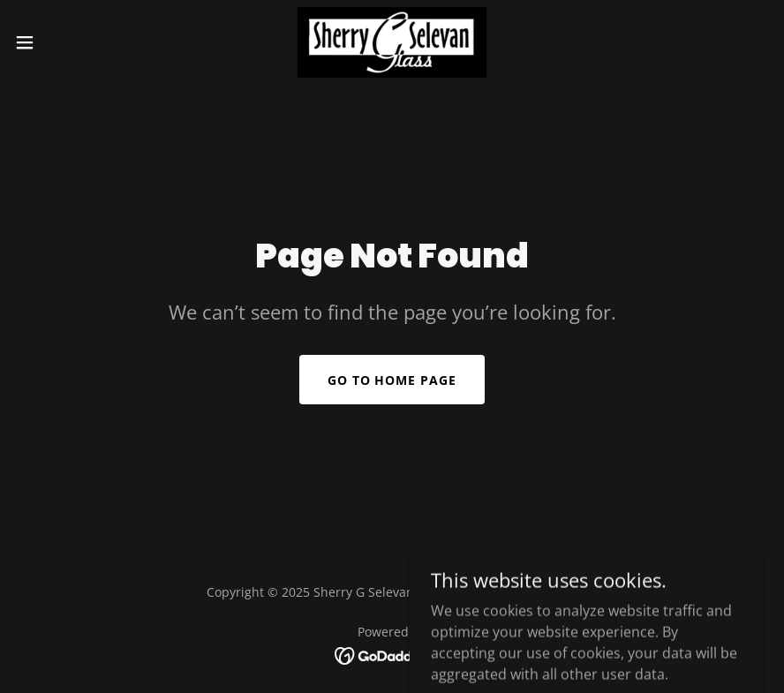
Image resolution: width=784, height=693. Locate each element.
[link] (392, 42)
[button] (65, 42)
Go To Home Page (392, 380)
